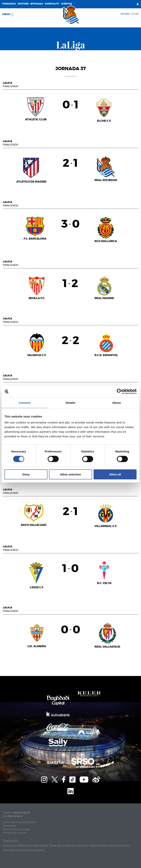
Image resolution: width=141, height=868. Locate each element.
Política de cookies (15, 833)
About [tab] (116, 403)
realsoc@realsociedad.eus (19, 822)
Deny (26, 474)
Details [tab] (70, 403)
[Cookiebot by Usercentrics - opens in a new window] (120, 391)
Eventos (67, 4)
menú (8, 15)
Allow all (115, 474)
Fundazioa (9, 4)
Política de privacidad (17, 829)
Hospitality (52, 4)
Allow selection (70, 474)
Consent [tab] (25, 403)
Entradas (37, 4)
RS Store (23, 4)
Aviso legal (10, 826)
